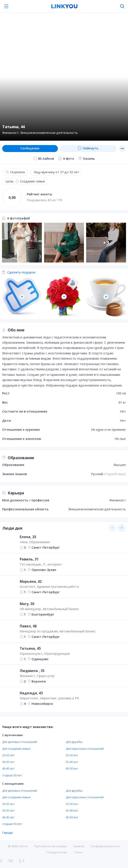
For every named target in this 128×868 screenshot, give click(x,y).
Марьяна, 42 (31, 581)
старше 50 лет (12, 775)
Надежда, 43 (31, 693)
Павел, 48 (28, 626)
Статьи (78, 852)
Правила (79, 846)
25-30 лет (72, 755)
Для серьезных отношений (85, 749)
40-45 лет (8, 768)
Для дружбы (74, 742)
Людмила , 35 (32, 671)
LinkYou (23, 846)
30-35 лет (8, 762)
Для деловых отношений (20, 742)
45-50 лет (72, 768)
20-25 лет (8, 755)
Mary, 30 (27, 604)
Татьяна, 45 (30, 648)
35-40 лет (72, 762)
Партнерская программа (50, 846)
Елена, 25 (28, 537)
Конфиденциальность (105, 846)
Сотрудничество (56, 852)
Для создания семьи (16, 749)
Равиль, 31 (29, 559)
